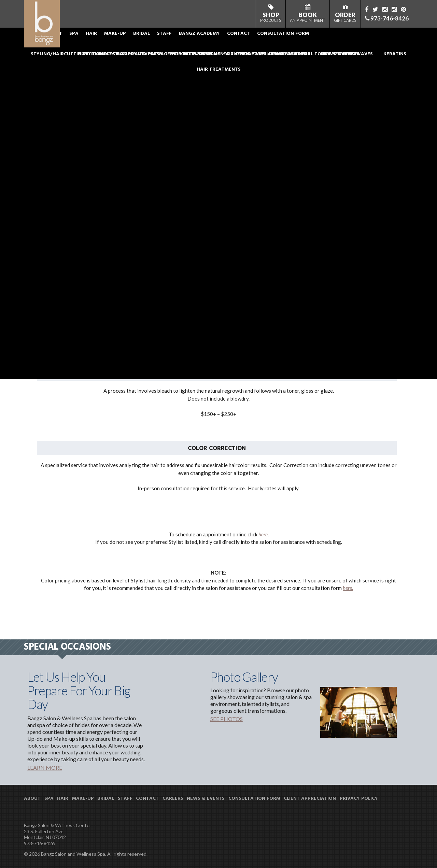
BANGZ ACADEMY (234, 42)
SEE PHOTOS (227, 719)
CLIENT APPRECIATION (310, 799)
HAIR (126, 42)
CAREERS (173, 799)
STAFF (199, 42)
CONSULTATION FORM (318, 42)
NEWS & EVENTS (206, 799)
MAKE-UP (150, 42)
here (263, 534)
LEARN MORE (45, 768)
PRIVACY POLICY (359, 799)
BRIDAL (176, 42)
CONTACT (273, 42)
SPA (109, 42)
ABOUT (89, 42)
